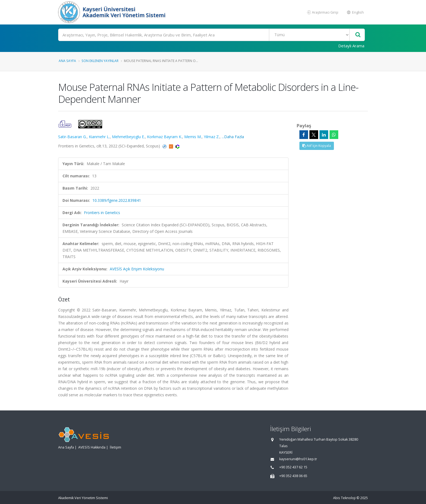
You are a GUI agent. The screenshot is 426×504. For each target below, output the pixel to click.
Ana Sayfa (67, 61)
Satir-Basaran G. (72, 137)
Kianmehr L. (99, 137)
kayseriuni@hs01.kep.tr (298, 459)
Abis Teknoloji (344, 498)
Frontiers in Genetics (102, 213)
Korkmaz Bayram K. (165, 137)
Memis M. (193, 137)
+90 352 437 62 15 (293, 467)
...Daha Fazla (233, 137)
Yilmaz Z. (212, 137)
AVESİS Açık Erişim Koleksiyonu (137, 269)
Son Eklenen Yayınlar (100, 61)
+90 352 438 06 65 (293, 476)
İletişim (115, 447)
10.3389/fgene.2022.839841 (117, 200)
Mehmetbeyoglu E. (128, 137)
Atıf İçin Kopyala (317, 146)
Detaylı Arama (351, 46)
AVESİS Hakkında (92, 447)
